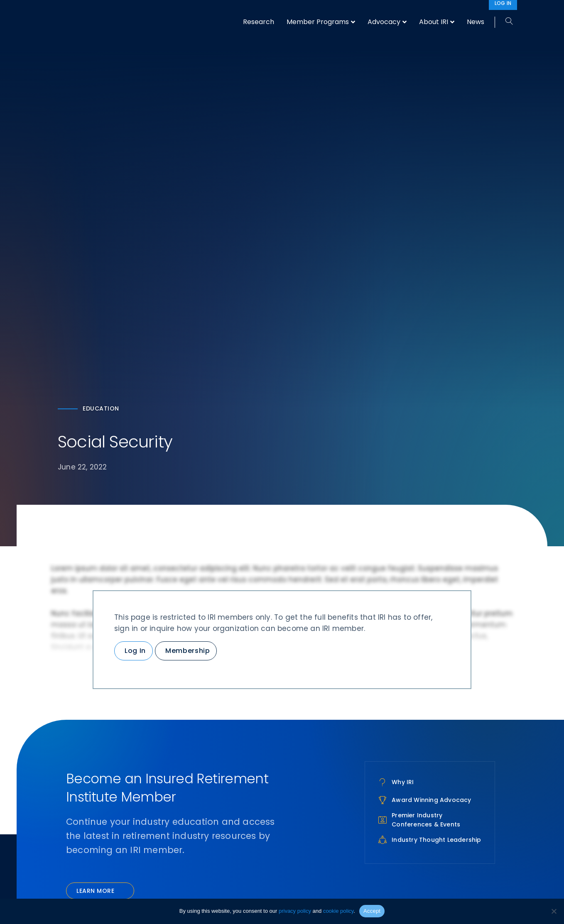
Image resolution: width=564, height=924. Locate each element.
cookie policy (338, 911)
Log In (135, 651)
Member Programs (318, 22)
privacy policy (295, 911)
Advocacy (384, 22)
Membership (188, 651)
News (476, 22)
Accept (372, 911)
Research (259, 22)
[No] (554, 911)
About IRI (434, 22)
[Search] (506, 22)
